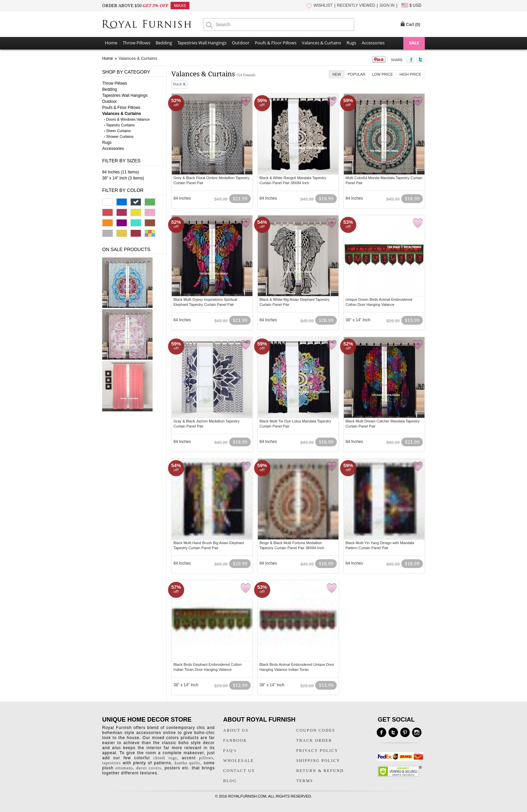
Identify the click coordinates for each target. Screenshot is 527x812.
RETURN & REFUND (320, 771)
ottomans (124, 768)
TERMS (305, 781)
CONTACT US (239, 771)
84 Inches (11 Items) (120, 172)
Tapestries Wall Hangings (202, 43)
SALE (414, 43)
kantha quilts (187, 763)
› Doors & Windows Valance (127, 119)
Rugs (351, 43)
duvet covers (149, 768)
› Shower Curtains (119, 136)
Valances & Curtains (321, 43)
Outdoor (241, 43)
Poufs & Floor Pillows (276, 43)
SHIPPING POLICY (318, 761)
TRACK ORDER (314, 740)
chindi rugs (165, 758)
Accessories (373, 43)
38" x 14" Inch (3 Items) (123, 178)
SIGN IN (387, 5)
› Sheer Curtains (117, 131)
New (337, 74)
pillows (206, 758)
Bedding (164, 43)
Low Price (382, 74)
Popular (357, 74)
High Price (410, 74)
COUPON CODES (316, 730)
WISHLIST (323, 5)
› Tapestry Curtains (119, 125)
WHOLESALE (238, 761)
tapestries (111, 763)
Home (111, 43)
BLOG (230, 781)
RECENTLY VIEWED (356, 5)
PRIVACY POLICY (317, 750)
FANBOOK (235, 740)
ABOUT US (236, 730)
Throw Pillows (136, 43)
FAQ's (230, 750)
